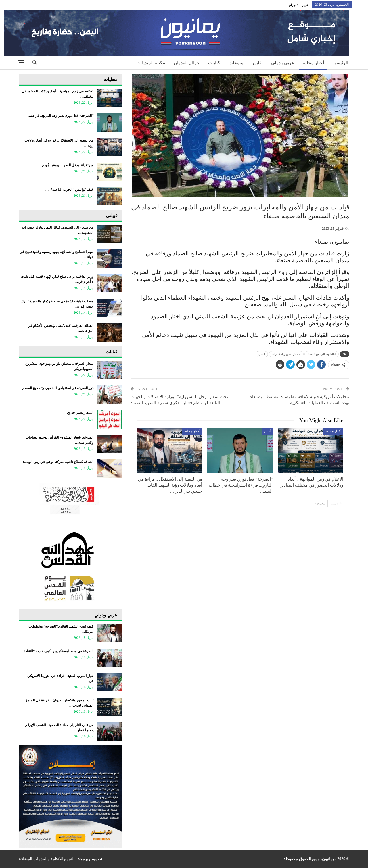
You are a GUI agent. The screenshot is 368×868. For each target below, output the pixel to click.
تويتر (305, 5)
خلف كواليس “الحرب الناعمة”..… (69, 190)
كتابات (214, 63)
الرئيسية (340, 63)
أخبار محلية (313, 63)
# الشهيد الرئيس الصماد (322, 354)
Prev (336, 504)
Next (320, 504)
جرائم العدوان (187, 63)
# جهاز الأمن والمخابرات (286, 354)
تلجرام (293, 5)
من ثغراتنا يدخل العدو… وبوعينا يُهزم (68, 165)
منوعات (236, 63)
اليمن (262, 354)
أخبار (267, 431)
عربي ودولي (283, 63)
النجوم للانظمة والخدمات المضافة (47, 859)
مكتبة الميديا (154, 63)
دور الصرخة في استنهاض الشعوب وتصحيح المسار (58, 388)
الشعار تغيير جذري (80, 413)
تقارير (257, 63)
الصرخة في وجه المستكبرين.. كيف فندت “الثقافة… (57, 651)
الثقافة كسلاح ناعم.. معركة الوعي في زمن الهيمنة (58, 462)
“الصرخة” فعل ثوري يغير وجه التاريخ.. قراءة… (61, 116)
